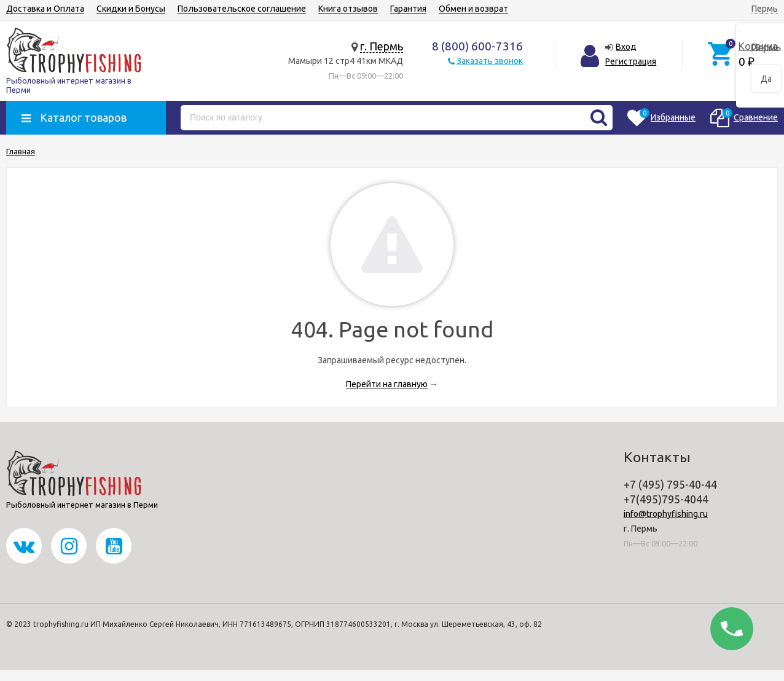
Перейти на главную (387, 384)
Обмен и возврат (473, 9)
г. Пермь (382, 46)
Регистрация (631, 61)
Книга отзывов (348, 9)
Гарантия (408, 9)
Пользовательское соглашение (242, 9)
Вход (626, 47)
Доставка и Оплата (45, 9)
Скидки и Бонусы (131, 9)
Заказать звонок (490, 61)
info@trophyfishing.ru (666, 514)
